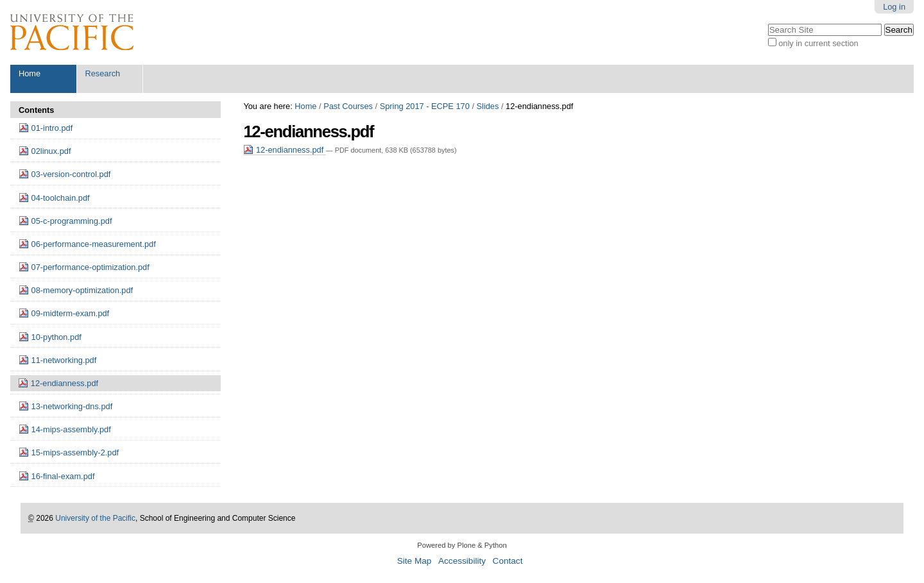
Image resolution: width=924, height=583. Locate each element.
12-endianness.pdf (284, 150)
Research (102, 73)
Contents (36, 110)
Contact (508, 561)
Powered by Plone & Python (462, 545)
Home (30, 73)
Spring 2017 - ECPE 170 (425, 106)
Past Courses (348, 106)
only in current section (818, 43)
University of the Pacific (95, 518)
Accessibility (462, 561)
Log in (894, 7)
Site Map (415, 561)
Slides (488, 106)
